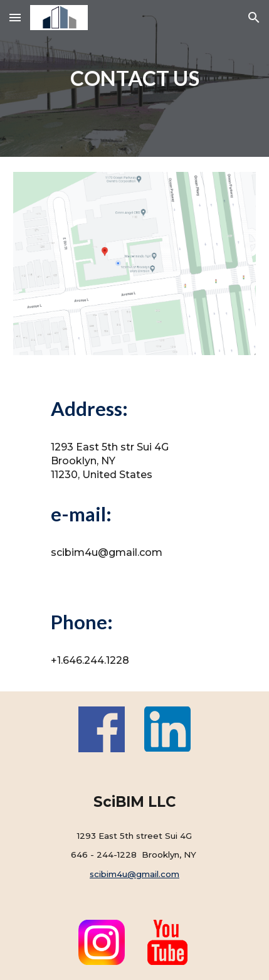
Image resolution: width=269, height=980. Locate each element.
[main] (135, 78)
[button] (15, 17)
